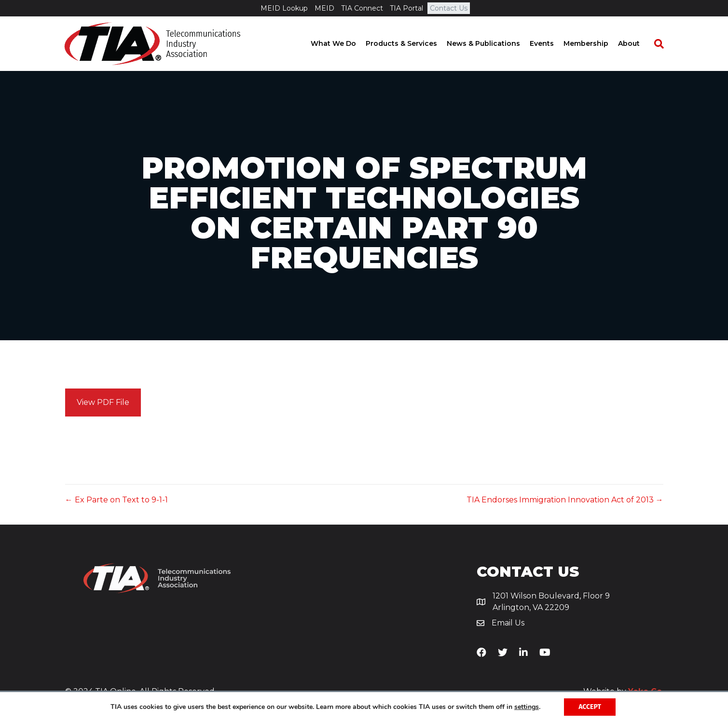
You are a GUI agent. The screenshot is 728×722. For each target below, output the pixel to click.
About (638, 43)
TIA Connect (362, 8)
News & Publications (492, 43)
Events (550, 43)
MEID (324, 8)
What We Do (342, 43)
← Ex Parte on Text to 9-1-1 (117, 500)
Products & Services (410, 43)
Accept (590, 707)
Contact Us (449, 8)
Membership (595, 43)
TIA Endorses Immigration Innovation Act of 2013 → (565, 500)
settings (527, 707)
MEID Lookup (284, 8)
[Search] (663, 44)
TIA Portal (406, 8)
